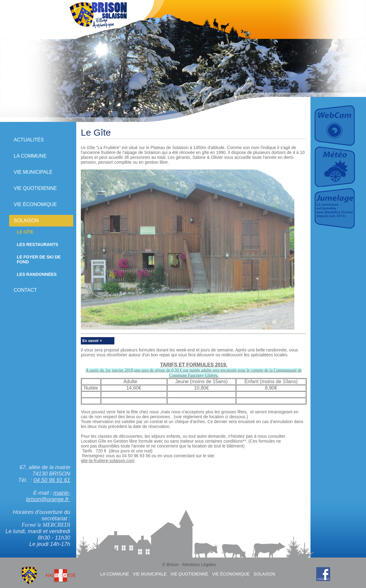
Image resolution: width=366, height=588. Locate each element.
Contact (25, 290)
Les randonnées (37, 274)
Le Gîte (25, 232)
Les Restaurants (38, 244)
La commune (30, 156)
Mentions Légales (199, 565)
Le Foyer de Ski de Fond (39, 259)
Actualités (29, 140)
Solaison (26, 221)
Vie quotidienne (35, 188)
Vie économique (35, 204)
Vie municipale (33, 172)
